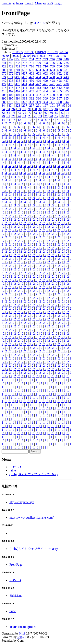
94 (69, 106)
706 (59, 66)
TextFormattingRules (23, 627)
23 (30, 116)
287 (31, 106)
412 (45, 88)
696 (31, 70)
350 (59, 102)
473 (31, 77)
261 (38, 106)
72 (24, 113)
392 (31, 98)
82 (3, 113)
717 (24, 66)
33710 (25, 56)
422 (38, 84)
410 (66, 88)
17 (67, 116)
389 (45, 98)
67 (40, 113)
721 (17, 66)
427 (66, 81)
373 (17, 102)
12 (19, 120)
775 (56, 56)
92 (24, 109)
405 (59, 91)
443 (66, 77)
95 (64, 106)
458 (52, 77)
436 (10, 81)
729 (38, 63)
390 (38, 98)
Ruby (21, 637)
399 (66, 95)
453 (59, 77)
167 (45, 106)
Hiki (22, 633)
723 (4, 66)
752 (38, 59)
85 (51, 109)
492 (24, 77)
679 (4, 74)
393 (24, 98)
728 (45, 63)
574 (10, 77)
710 (45, 66)
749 (45, 59)
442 (4, 81)
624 (4, 77)
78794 (63, 52)
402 (38, 95)
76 (13, 113)
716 (31, 66)
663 (31, 74)
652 (59, 74)
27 (13, 116)
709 (52, 66)
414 (24, 88)
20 (51, 116)
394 (17, 98)
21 (35, 116)
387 (59, 98)
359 (38, 102)
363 (31, 102)
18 (62, 116)
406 (45, 91)
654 (52, 74)
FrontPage (8, 3)
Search (29, 3)
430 (31, 81)
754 (31, 59)
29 (3, 116)
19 (56, 116)
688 (59, 70)
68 (35, 113)
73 (19, 113)
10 (24, 120)
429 (38, 81)
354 (45, 102)
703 (4, 70)
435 (17, 81)
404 (10, 95)
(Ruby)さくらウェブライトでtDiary (34, 474)
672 (10, 74)
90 (35, 109)
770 (4, 59)
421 (45, 84)
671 (17, 74)
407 (31, 91)
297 (24, 106)
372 (24, 102)
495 (17, 77)
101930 (29, 52)
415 (10, 88)
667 (24, 74)
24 (19, 116)
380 (4, 102)
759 (10, 59)
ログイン (39, 23)
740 (10, 63)
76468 (6, 56)
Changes (40, 3)
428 (52, 81)
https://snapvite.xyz (22, 502)
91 (30, 109)
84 (56, 109)
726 (52, 63)
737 (24, 63)
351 (52, 102)
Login (58, 3)
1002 (35, 56)
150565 (18, 52)
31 (67, 113)
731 (31, 63)
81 (8, 113)
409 (10, 91)
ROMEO (15, 467)
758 (17, 59)
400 (52, 95)
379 (10, 102)
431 (24, 81)
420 (66, 84)
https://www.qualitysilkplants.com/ (31, 517)
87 (46, 109)
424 (24, 84)
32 (62, 113)
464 (38, 77)
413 (31, 88)
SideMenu (16, 596)
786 (49, 56)
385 (66, 98)
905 (42, 56)
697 (24, 70)
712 (38, 66)
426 (10, 84)
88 (40, 109)
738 (17, 63)
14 (3, 120)
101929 (41, 52)
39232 (15, 56)
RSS (50, 3)
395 (10, 98)
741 (4, 63)
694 (38, 70)
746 (52, 59)
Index (20, 3)
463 (45, 77)
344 (66, 102)
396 (4, 98)
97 (58, 106)
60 (51, 113)
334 (10, 106)
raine (13, 470)
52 (56, 113)
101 (52, 106)
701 (17, 70)
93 (19, 109)
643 (66, 74)
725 (66, 63)
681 (66, 70)
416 (4, 88)
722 (10, 66)
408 (24, 91)
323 (17, 106)
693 (45, 70)
